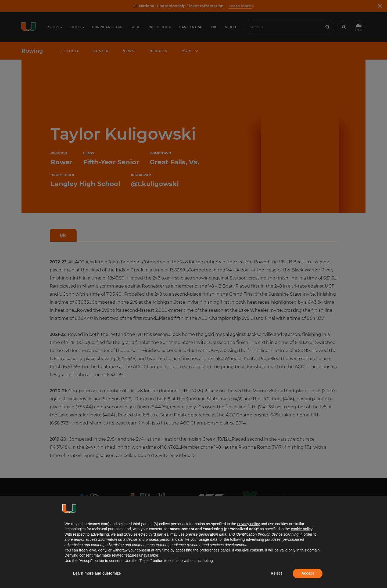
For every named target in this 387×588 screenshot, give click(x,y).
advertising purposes (263, 539)
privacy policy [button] (248, 524)
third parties (158, 534)
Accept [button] (308, 573)
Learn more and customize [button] (97, 573)
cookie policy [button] (302, 529)
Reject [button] (276, 573)
